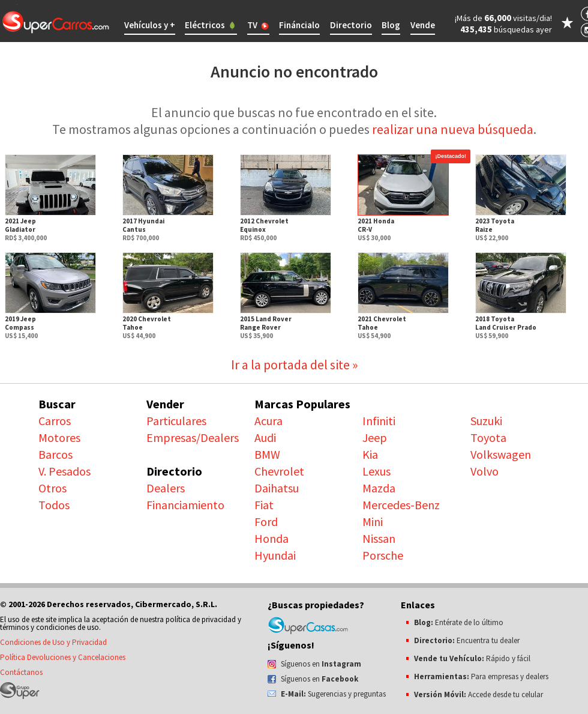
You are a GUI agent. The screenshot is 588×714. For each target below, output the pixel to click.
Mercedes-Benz (401, 505)
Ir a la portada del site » (294, 365)
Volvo (484, 471)
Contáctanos (21, 672)
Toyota (488, 437)
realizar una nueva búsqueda (453, 129)
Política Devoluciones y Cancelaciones (63, 657)
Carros (55, 421)
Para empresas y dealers (481, 676)
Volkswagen (501, 454)
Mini (373, 522)
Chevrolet (279, 471)
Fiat (264, 505)
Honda (271, 538)
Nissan (379, 538)
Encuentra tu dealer (467, 640)
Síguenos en (321, 664)
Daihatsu (277, 488)
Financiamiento (185, 505)
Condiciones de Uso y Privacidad (53, 642)
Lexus (376, 471)
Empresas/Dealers (193, 437)
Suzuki (486, 421)
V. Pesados (64, 471)
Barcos (55, 454)
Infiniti (379, 421)
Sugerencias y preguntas (333, 694)
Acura (268, 421)
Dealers (166, 488)
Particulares (176, 421)
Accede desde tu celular (478, 694)
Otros (52, 488)
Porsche (383, 555)
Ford (266, 522)
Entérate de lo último (459, 622)
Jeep (375, 437)
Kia (370, 454)
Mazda (379, 488)
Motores (59, 437)
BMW (267, 454)
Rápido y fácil (472, 658)
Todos (54, 505)
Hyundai (275, 555)
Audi (265, 437)
